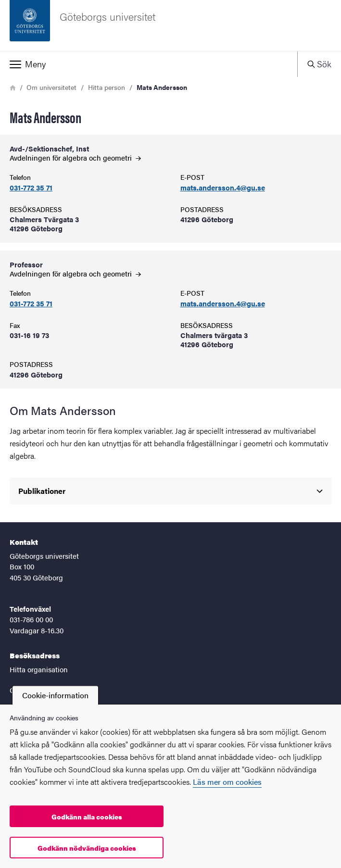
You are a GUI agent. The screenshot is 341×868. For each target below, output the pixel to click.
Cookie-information (55, 695)
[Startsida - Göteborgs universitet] (170, 25)
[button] (149, 64)
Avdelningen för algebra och (75, 157)
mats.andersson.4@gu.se (223, 188)
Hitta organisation (39, 669)
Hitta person (107, 87)
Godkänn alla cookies (87, 817)
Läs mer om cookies (227, 782)
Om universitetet (51, 87)
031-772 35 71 (31, 188)
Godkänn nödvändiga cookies (87, 848)
